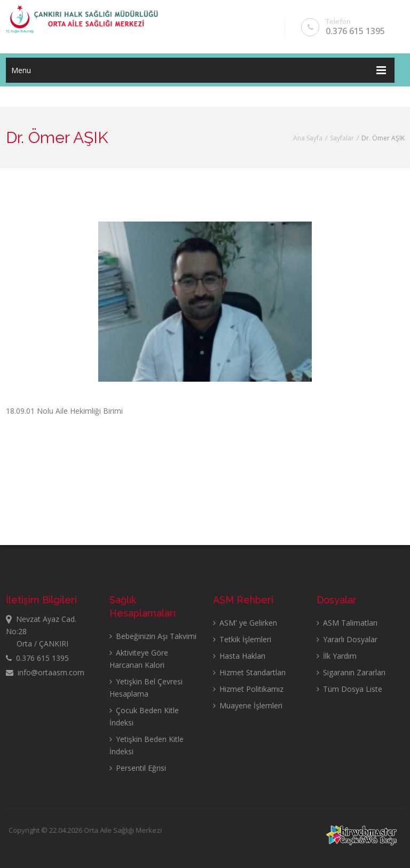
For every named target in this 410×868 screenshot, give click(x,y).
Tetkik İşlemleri (242, 639)
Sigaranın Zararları (351, 672)
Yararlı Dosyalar (347, 639)
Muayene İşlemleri (248, 705)
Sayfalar (342, 138)
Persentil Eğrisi (138, 768)
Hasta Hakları (239, 656)
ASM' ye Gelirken (245, 623)
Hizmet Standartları (249, 672)
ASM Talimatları (347, 623)
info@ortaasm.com (45, 672)
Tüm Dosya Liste (349, 689)
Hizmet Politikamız (248, 689)
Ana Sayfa (308, 138)
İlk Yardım (337, 656)
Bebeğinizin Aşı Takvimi (153, 636)
